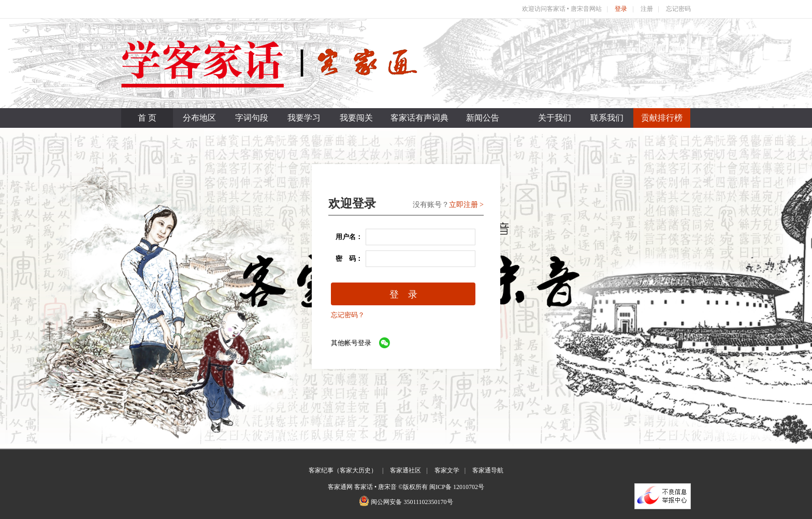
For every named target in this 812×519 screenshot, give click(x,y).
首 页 (147, 118)
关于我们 (555, 118)
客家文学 (447, 470)
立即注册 (463, 205)
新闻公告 (483, 118)
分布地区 (199, 118)
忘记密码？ (348, 315)
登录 (621, 9)
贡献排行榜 (662, 118)
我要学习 (304, 118)
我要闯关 (356, 118)
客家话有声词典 (419, 118)
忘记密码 (678, 9)
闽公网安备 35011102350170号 (412, 502)
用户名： (346, 237)
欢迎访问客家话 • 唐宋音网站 (562, 9)
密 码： (346, 258)
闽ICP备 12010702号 (457, 487)
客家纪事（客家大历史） (343, 470)
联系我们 (607, 118)
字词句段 (252, 118)
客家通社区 (405, 470)
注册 (647, 9)
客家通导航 (488, 470)
